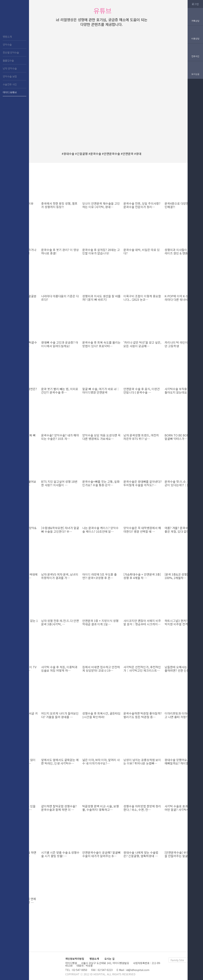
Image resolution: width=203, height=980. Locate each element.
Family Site (177, 960)
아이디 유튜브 (10, 92)
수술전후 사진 (10, 84)
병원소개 (7, 37)
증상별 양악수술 (11, 52)
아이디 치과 (14, 18)
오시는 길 (109, 959)
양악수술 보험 (10, 76)
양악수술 (7, 45)
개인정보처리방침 (75, 959)
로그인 (195, 4)
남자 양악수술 (10, 68)
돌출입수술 (8, 60)
